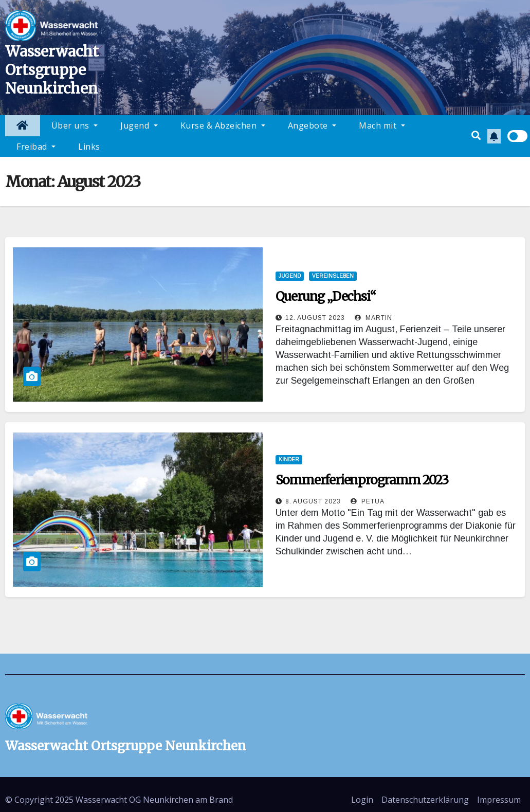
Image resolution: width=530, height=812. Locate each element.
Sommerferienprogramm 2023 (362, 480)
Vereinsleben (333, 276)
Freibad (36, 147)
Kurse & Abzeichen (223, 125)
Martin (373, 318)
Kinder (289, 459)
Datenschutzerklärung (425, 800)
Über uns (75, 125)
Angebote (312, 125)
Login (362, 800)
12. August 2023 (315, 318)
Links (89, 147)
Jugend (139, 125)
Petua (368, 501)
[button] (476, 136)
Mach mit (382, 125)
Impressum (499, 800)
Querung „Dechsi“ (326, 296)
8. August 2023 (313, 501)
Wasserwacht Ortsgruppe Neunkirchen (52, 70)
